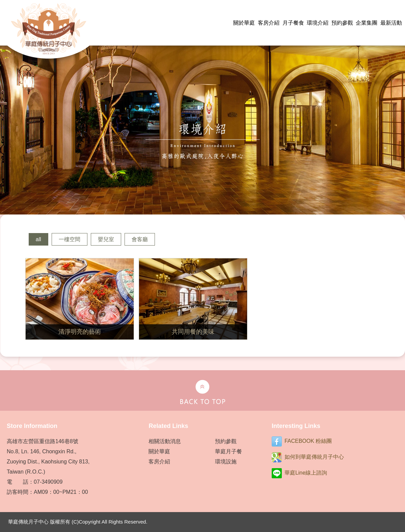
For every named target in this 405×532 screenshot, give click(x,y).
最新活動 (391, 23)
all (38, 239)
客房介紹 (269, 23)
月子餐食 (293, 23)
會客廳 (140, 239)
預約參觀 (342, 23)
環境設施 (226, 462)
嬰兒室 (106, 239)
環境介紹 (318, 23)
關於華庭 (244, 23)
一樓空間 (70, 239)
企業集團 (367, 23)
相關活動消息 (165, 441)
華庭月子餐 (228, 451)
